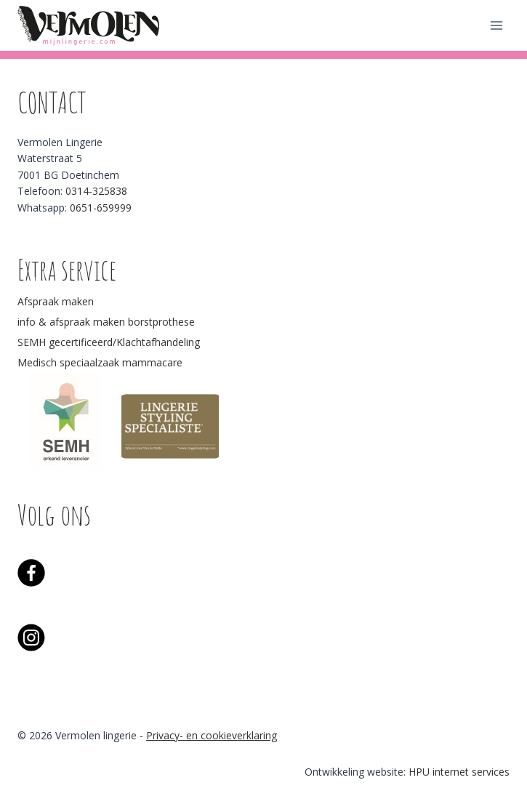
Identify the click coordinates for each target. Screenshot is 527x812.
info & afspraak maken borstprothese (106, 322)
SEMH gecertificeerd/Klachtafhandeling (109, 342)
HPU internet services (459, 772)
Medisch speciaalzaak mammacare (100, 362)
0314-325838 (96, 191)
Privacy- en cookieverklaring (212, 735)
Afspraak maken (56, 301)
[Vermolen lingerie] (90, 25)
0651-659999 (101, 208)
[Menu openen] (496, 25)
